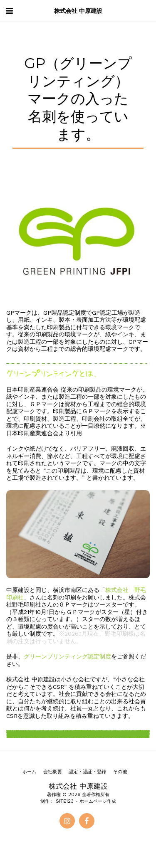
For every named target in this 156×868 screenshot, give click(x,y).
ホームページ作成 (98, 801)
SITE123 (65, 801)
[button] (9, 11)
